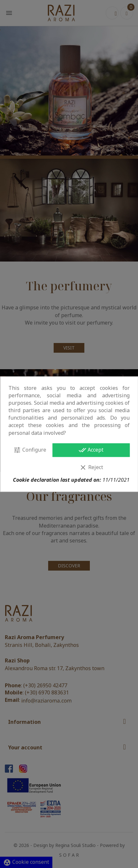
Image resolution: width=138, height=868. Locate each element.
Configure (30, 450)
